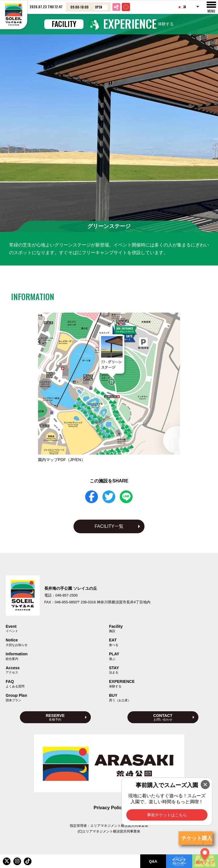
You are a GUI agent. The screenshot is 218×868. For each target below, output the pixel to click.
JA (182, 7)
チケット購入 (197, 838)
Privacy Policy (109, 808)
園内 (62, 460)
